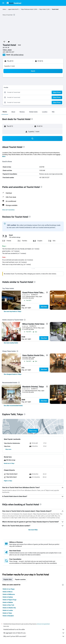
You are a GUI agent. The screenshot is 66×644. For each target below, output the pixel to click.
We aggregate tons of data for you (34, 633)
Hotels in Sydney (8, 597)
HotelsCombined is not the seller (34, 629)
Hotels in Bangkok (8, 616)
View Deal (44, 307)
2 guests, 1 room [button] (10, 66)
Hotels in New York (8, 605)
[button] (3, 3)
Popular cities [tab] (8, 579)
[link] (13, 311)
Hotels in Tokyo (7, 613)
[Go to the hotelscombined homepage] (14, 3)
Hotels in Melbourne (9, 594)
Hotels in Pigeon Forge (10, 600)
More (4, 156)
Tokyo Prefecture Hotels (27, 9)
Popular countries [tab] (20, 579)
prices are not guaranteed (43, 624)
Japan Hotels (11, 9)
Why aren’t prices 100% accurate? (34, 636)
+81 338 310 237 (8, 52)
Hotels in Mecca (7, 592)
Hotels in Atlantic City (9, 608)
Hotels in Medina (8, 602)
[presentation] (14, 15)
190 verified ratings (17, 55)
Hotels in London (8, 610)
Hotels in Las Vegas (9, 589)
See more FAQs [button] (33, 530)
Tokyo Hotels (42, 9)
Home (4, 9)
